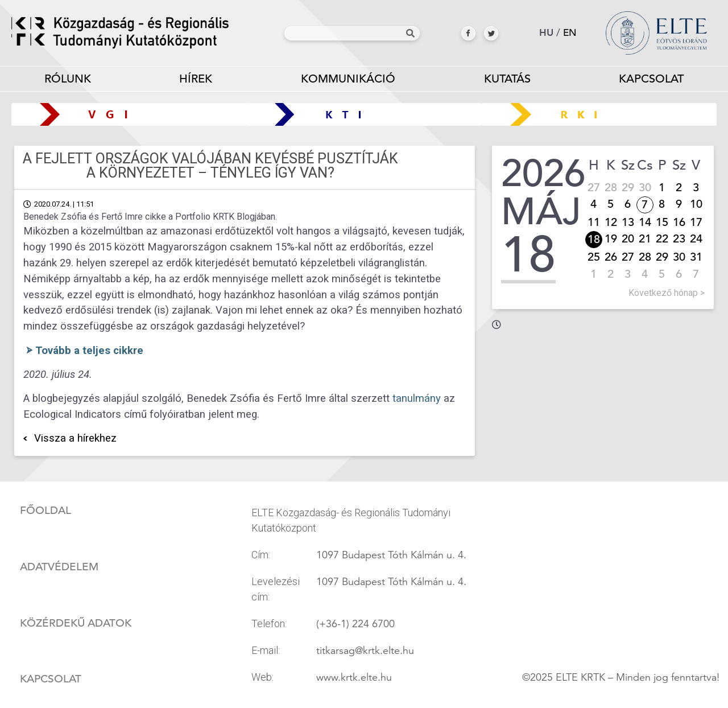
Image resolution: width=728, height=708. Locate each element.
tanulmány (415, 398)
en (570, 33)
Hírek (196, 79)
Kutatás (507, 81)
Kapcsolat (651, 79)
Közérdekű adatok (76, 623)
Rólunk (68, 81)
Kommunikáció (348, 81)
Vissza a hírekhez (75, 438)
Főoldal (45, 511)
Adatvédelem (59, 567)
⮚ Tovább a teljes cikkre (83, 351)
